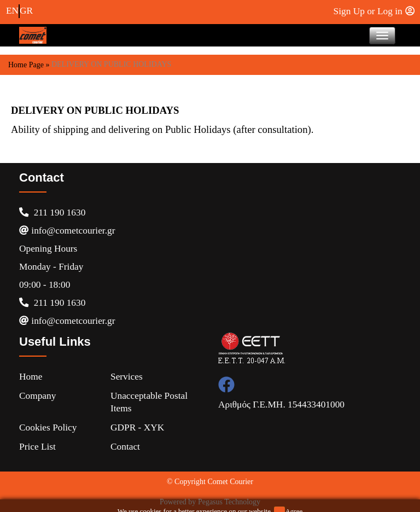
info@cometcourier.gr (67, 231)
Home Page (26, 65)
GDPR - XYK (137, 427)
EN (12, 11)
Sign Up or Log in (374, 11)
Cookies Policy (48, 427)
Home (31, 377)
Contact (125, 447)
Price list (37, 447)
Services (127, 377)
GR (26, 11)
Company (37, 396)
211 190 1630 (52, 213)
